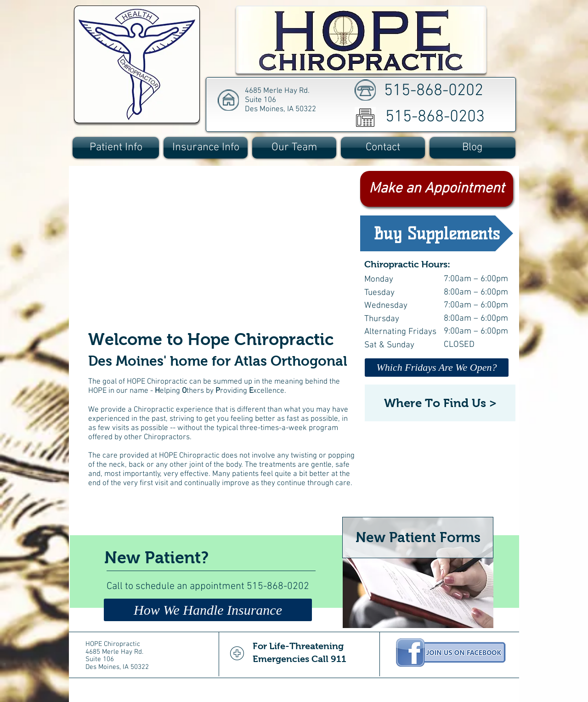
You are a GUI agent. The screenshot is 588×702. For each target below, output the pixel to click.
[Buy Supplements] (437, 233)
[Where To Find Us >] (440, 403)
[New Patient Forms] (418, 538)
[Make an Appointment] (437, 189)
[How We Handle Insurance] (208, 610)
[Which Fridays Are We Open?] (437, 368)
